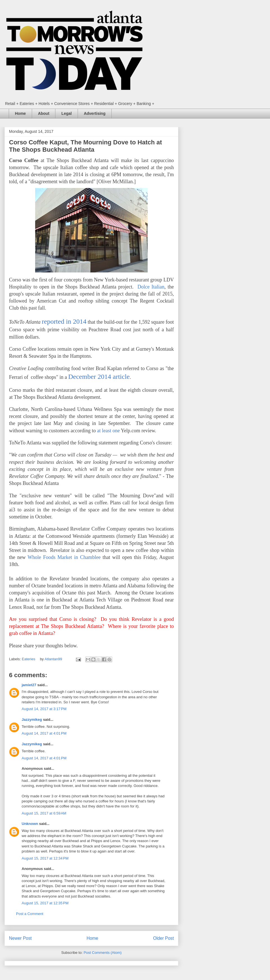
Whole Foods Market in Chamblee (64, 557)
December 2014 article (99, 377)
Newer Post (20, 938)
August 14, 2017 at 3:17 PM (44, 709)
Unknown (30, 824)
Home (20, 113)
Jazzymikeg (32, 720)
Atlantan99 (54, 659)
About (44, 113)
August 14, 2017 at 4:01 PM (44, 733)
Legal (67, 113)
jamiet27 (29, 685)
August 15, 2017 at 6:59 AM (44, 813)
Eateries (29, 659)
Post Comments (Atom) (103, 953)
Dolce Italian (151, 287)
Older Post (163, 938)
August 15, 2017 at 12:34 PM (45, 858)
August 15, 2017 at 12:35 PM (45, 903)
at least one (109, 431)
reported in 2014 (64, 321)
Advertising (95, 113)
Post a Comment (30, 914)
